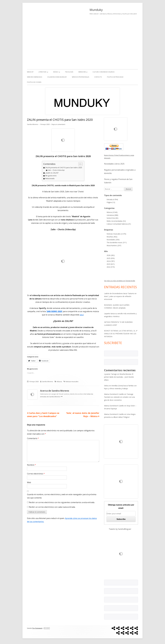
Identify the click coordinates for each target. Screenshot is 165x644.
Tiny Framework (37, 628)
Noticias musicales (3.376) (116, 234)
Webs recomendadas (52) (116, 221)
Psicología (69, 72)
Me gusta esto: (51, 176)
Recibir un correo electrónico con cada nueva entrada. (52, 507)
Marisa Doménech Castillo (114, 394)
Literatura (43, 72)
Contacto (98, 77)
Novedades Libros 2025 (114, 164)
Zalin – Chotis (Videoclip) (56, 170)
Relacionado (50, 178)
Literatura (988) (112, 215)
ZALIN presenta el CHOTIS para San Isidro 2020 (64, 168)
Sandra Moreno (33, 124)
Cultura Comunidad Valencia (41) (119, 224)
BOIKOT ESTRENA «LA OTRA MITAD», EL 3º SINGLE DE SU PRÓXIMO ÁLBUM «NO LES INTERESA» (121, 334)
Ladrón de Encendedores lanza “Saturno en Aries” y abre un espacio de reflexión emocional (120, 296)
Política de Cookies (34, 82)
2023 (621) (111, 264)
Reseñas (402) (112, 237)
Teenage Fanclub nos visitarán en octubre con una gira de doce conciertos (119, 397)
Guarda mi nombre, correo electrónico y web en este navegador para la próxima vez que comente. (62, 496)
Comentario (33, 438)
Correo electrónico (36, 474)
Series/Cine (82, 72)
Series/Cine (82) (112, 218)
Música (56, 72)
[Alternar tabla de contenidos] (79, 164)
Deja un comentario (58, 124)
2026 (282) (111, 255)
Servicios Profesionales (80, 77)
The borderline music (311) (117, 242)
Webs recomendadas (35, 77)
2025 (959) (111, 258)
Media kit (30, 72)
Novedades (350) (113, 240)
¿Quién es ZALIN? (52, 173)
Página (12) (111, 202)
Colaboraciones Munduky (57, 77)
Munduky (96, 10)
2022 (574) (111, 267)
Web (29, 482)
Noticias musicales (72, 382)
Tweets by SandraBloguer (120, 529)
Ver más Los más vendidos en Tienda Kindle (120, 281)
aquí (82, 315)
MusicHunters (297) (114, 245)
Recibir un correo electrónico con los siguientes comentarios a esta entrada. (62, 502)
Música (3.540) (112, 212)
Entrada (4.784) (112, 199)
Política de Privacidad (115, 77)
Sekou (106, 386)
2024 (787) (111, 261)
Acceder (47, 628)
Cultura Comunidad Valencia (104, 72)
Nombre (31, 465)
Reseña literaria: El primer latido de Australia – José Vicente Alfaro (119, 377)
